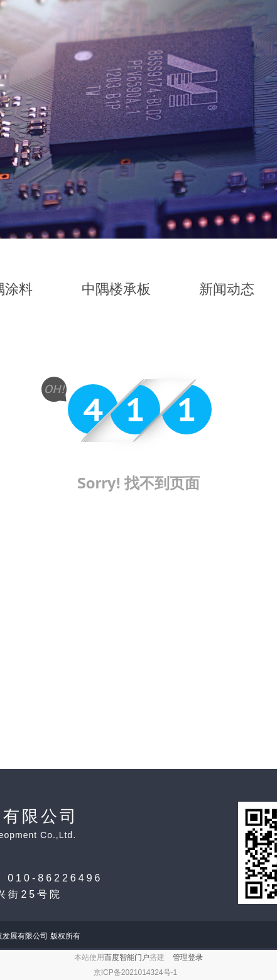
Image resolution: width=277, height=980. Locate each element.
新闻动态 (227, 289)
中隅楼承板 (116, 289)
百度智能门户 (127, 957)
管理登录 (188, 957)
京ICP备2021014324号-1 (135, 972)
